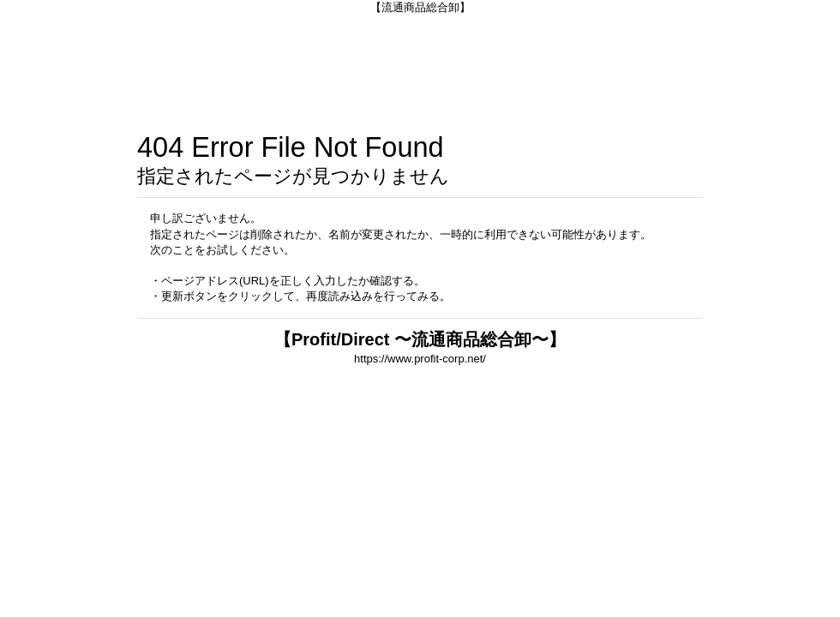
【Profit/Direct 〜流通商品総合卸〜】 (420, 339)
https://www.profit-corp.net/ (420, 359)
